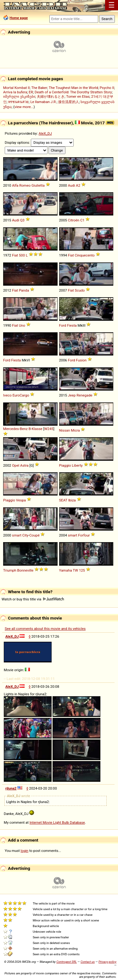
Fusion (81, 360)
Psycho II (107, 88)
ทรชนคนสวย (18, 102)
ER (31, 92)
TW (75, 570)
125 (82, 570)
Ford (63, 325)
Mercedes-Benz (15, 429)
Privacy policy (107, 962)
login (25, 851)
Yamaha (66, 570)
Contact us (88, 962)
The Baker (39, 88)
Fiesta (72, 325)
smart (17, 535)
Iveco (7, 395)
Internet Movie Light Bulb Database (57, 822)
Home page (19, 18)
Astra (24, 465)
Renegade (84, 395)
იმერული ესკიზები (19, 96)
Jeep (72, 395)
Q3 (22, 220)
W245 (49, 429)
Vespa (21, 500)
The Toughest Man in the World (73, 88)
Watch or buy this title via (33, 599)
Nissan (65, 430)
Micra (75, 430)
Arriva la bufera (15, 92)
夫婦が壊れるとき (51, 96)
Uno (22, 325)
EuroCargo (21, 395)
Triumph (10, 570)
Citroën (74, 220)
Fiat (15, 255)
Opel (16, 465)
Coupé (34, 535)
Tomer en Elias (78, 96)
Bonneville (25, 570)
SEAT (63, 500)
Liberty (77, 465)
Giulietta (38, 185)
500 (22, 255)
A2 (78, 185)
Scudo (80, 290)
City (25, 535)
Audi (72, 185)
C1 (82, 220)
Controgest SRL (67, 962)
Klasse (37, 429)
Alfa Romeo (21, 185)
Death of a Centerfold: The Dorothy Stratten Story (73, 92)
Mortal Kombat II (16, 88)
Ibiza (72, 500)
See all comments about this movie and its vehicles (45, 629)
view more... (24, 107)
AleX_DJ (45, 133)
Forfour (84, 535)
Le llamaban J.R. (43, 102)
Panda (24, 290)
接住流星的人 (69, 102)
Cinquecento (84, 255)
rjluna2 (11, 788)
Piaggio (65, 465)
